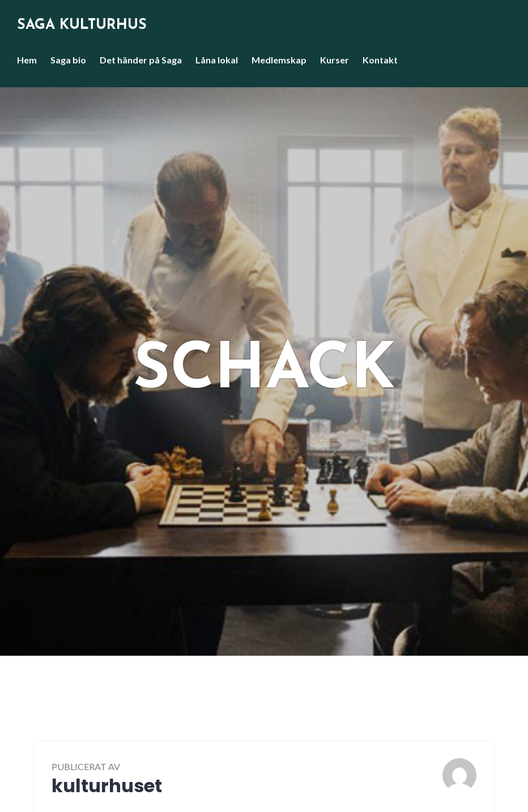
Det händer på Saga (141, 60)
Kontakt (380, 60)
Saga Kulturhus (82, 25)
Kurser (335, 60)
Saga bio (68, 60)
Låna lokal (217, 60)
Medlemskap (279, 60)
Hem (27, 60)
